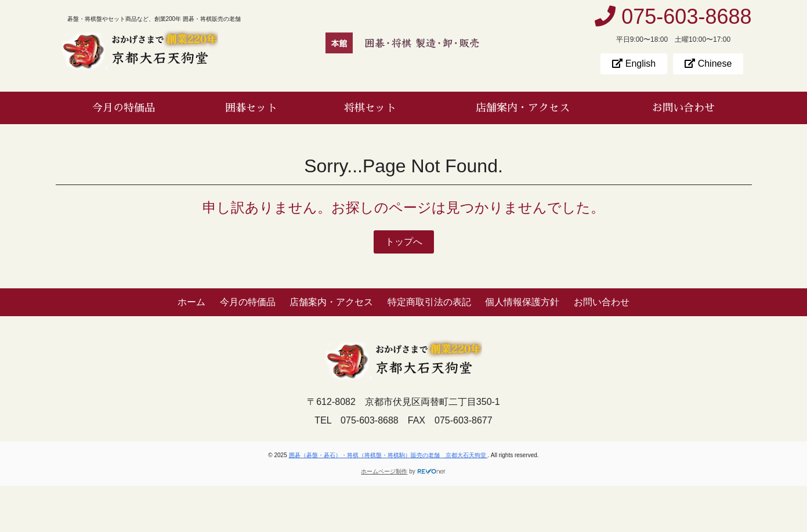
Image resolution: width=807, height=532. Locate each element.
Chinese (708, 64)
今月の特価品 (124, 108)
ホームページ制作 (384, 471)
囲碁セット (251, 108)
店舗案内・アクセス (523, 108)
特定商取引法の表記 (429, 302)
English (634, 64)
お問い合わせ (683, 108)
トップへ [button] (404, 242)
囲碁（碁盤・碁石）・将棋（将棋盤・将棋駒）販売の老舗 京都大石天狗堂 (388, 455)
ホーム (191, 302)
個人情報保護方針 (522, 302)
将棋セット (370, 108)
